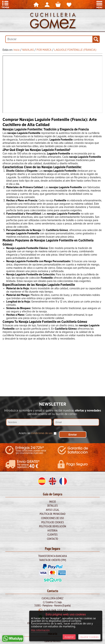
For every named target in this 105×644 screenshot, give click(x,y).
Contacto (52, 539)
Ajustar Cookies (89, 637)
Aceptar (69, 637)
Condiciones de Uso (52, 518)
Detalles (52, 505)
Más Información (40, 630)
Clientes (52, 534)
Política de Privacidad (52, 514)
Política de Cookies (53, 522)
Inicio (52, 501)
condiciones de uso (42, 433)
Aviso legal (53, 510)
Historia (52, 530)
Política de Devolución (53, 526)
